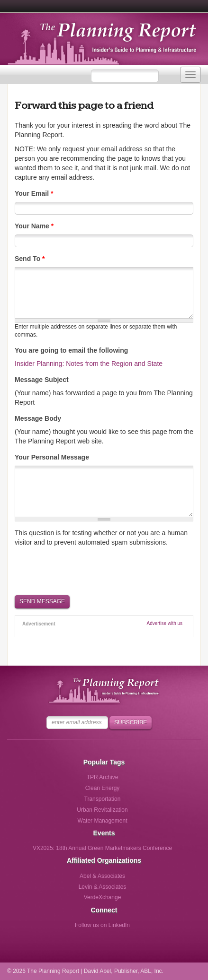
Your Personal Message (52, 457)
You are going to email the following (71, 350)
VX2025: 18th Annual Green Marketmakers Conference (102, 848)
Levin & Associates (103, 887)
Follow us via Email (141, 928)
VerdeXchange (103, 897)
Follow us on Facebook (63, 928)
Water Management (103, 821)
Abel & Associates (102, 876)
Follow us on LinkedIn (102, 925)
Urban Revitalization (102, 810)
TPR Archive (103, 777)
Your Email (34, 193)
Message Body (38, 418)
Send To (30, 259)
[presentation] (87, 570)
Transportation (103, 799)
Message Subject (42, 380)
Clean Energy (103, 788)
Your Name (34, 226)
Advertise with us (165, 623)
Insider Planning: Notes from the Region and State (89, 364)
